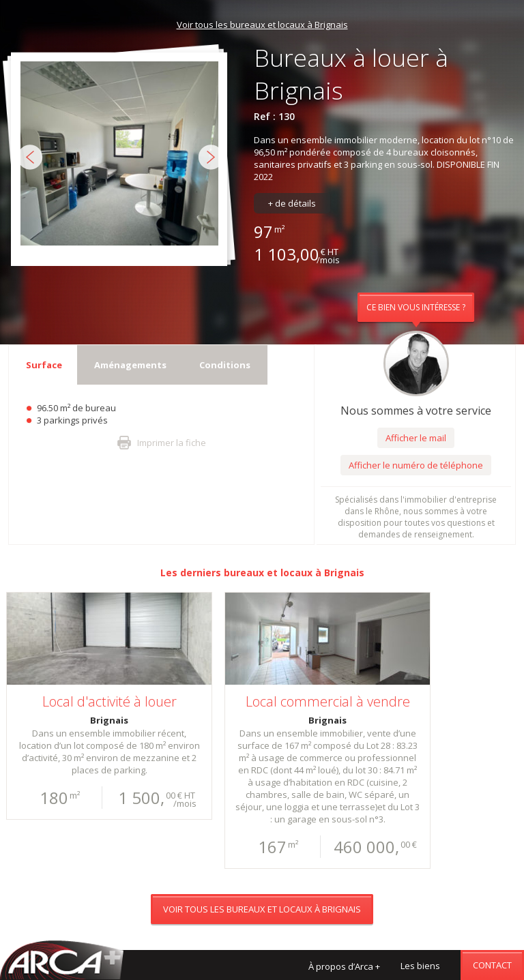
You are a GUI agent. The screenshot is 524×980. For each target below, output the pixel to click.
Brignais (344, 573)
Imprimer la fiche (172, 443)
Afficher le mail (416, 438)
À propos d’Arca (344, 966)
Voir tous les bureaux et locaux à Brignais (262, 25)
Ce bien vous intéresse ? (416, 307)
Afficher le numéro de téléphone (416, 465)
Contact (492, 965)
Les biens (420, 966)
